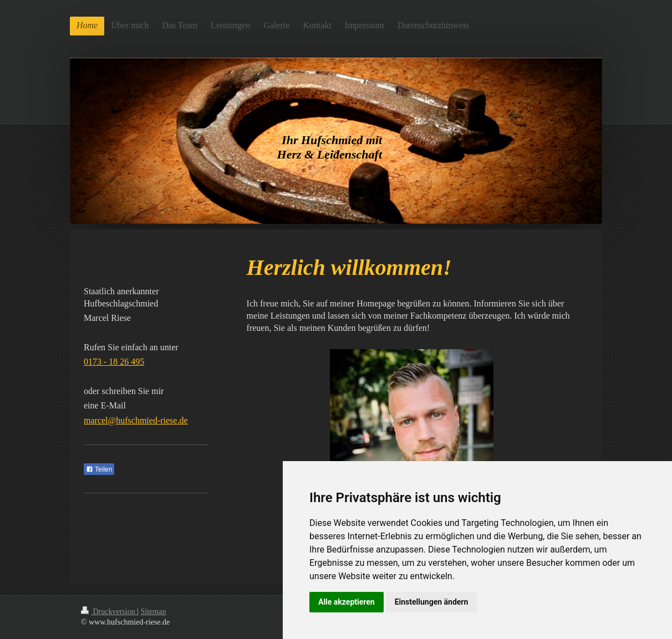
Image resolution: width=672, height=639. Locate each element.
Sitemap (154, 612)
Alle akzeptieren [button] (347, 602)
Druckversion (109, 612)
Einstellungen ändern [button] (432, 602)
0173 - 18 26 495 (114, 362)
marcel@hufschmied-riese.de (136, 420)
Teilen (99, 469)
